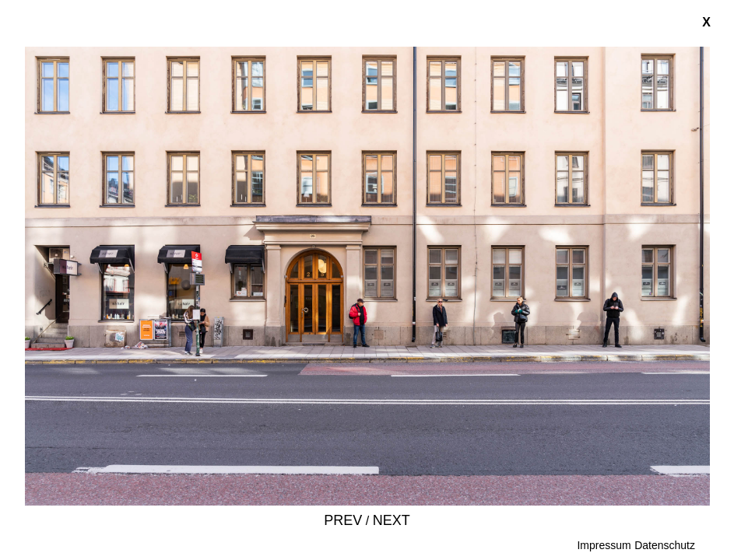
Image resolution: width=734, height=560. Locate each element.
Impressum (604, 545)
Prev (343, 520)
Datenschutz (665, 545)
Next (392, 520)
